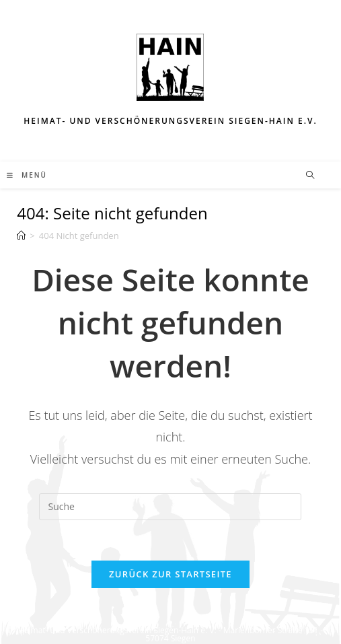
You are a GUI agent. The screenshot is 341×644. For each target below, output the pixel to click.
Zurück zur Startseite (170, 574)
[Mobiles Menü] (27, 175)
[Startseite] (21, 236)
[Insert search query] (170, 507)
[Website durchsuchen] (310, 176)
